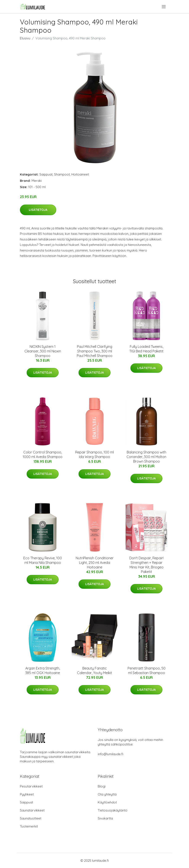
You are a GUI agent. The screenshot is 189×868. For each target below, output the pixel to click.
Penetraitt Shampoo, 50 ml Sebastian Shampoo (147, 670)
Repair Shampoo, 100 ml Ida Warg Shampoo (94, 454)
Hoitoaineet (80, 174)
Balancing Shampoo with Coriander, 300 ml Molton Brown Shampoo (146, 457)
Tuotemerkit (29, 826)
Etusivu (25, 38)
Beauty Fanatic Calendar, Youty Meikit (94, 670)
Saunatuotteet (31, 818)
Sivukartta (105, 818)
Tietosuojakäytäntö (113, 810)
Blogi (102, 786)
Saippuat (46, 174)
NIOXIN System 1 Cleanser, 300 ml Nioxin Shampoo (43, 351)
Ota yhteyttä (107, 794)
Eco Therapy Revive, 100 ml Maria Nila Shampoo (43, 560)
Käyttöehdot (107, 802)
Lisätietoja (38, 210)
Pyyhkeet (27, 794)
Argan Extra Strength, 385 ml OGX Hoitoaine (43, 670)
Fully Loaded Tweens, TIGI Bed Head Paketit (146, 349)
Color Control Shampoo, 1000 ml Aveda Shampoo (43, 454)
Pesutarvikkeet (31, 786)
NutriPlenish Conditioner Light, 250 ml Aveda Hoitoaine (95, 563)
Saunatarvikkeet (32, 810)
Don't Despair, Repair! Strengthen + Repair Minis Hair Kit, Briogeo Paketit (146, 565)
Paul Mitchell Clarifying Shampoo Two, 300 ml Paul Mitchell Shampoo (95, 351)
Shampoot (62, 174)
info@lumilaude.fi (111, 754)
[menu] (164, 7)
